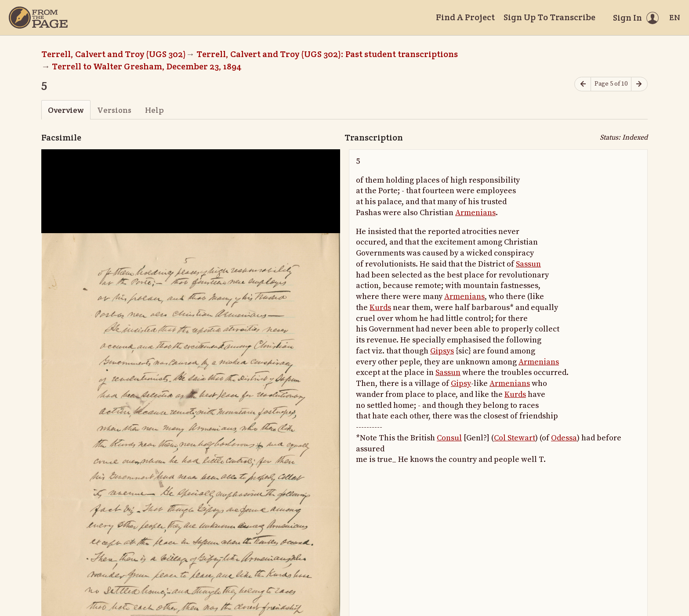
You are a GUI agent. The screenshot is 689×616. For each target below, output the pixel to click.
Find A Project (465, 17)
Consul (449, 438)
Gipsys (442, 351)
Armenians (475, 213)
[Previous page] (583, 84)
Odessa (564, 438)
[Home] (38, 18)
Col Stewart (515, 438)
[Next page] (639, 84)
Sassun (528, 264)
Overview (66, 110)
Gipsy (461, 384)
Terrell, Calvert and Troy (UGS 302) (114, 54)
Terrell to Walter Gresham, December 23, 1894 (147, 66)
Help (154, 110)
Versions (114, 110)
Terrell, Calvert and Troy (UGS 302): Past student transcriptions (327, 54)
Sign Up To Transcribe (549, 17)
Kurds (380, 308)
